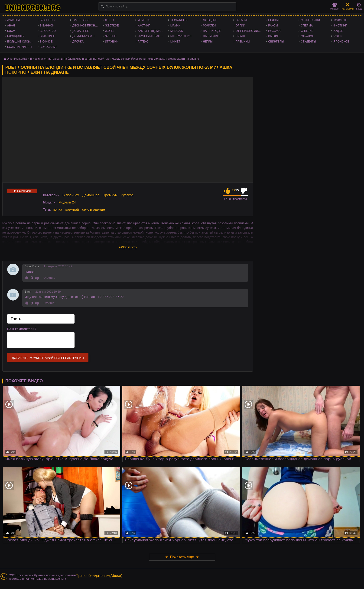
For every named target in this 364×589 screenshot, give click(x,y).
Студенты (308, 42)
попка (58, 209)
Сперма (307, 26)
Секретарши (310, 20)
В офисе (46, 42)
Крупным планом (151, 36)
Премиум (243, 42)
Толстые (340, 20)
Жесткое (112, 26)
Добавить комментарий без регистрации (48, 358)
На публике (212, 36)
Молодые (210, 20)
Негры (208, 42)
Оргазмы (242, 20)
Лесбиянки (179, 20)
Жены (110, 20)
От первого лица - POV (250, 31)
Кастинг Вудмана (151, 31)
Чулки (338, 36)
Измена (144, 20)
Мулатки (209, 26)
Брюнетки (48, 20)
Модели (335, 6)
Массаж (177, 31)
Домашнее (81, 31)
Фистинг (340, 26)
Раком (273, 26)
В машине (48, 36)
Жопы (110, 31)
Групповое (81, 20)
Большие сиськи (20, 42)
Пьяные (274, 20)
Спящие (307, 31)
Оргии (240, 26)
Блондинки (16, 36)
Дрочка (78, 42)
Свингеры (276, 42)
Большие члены (20, 47)
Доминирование (85, 36)
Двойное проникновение (86, 26)
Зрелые (111, 36)
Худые (338, 31)
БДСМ (11, 31)
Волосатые (49, 47)
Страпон (307, 36)
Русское (275, 31)
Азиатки (13, 20)
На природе (212, 31)
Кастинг (144, 26)
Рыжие (273, 36)
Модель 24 (67, 202)
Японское (341, 42)
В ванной (47, 26)
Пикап (240, 36)
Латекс (143, 42)
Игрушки (112, 42)
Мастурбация (181, 36)
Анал (11, 26)
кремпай (72, 209)
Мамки (175, 26)
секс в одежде (94, 209)
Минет (175, 42)
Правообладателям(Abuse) (99, 576)
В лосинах (48, 31)
